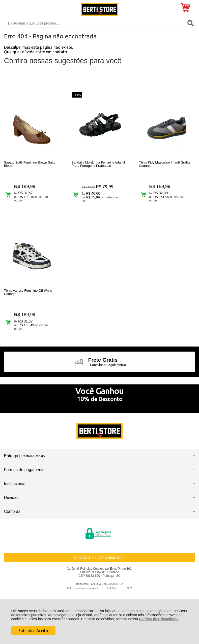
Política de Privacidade (159, 619)
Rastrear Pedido (33, 458)
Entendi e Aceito (33, 631)
